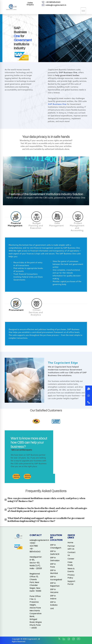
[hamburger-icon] (83, 11)
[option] (36, 421)
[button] (89, 402)
